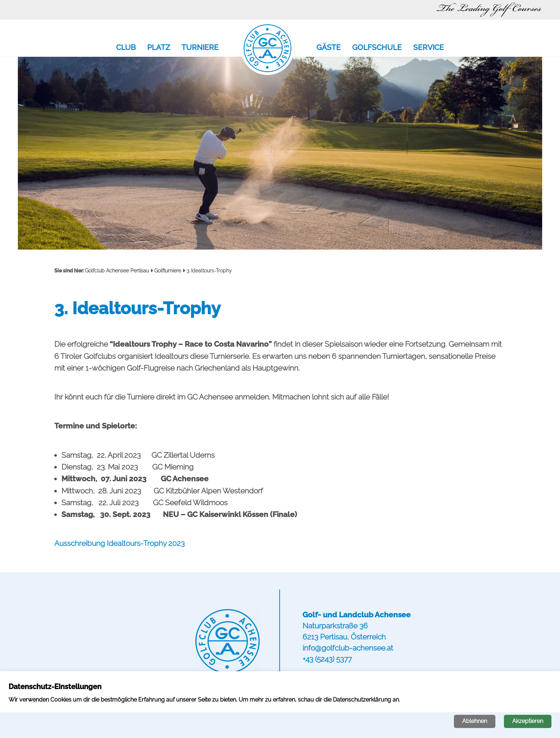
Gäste (329, 48)
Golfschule (377, 48)
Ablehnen (475, 721)
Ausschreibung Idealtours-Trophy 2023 (119, 543)
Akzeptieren (528, 721)
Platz (159, 48)
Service (429, 48)
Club (126, 48)
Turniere (200, 48)
